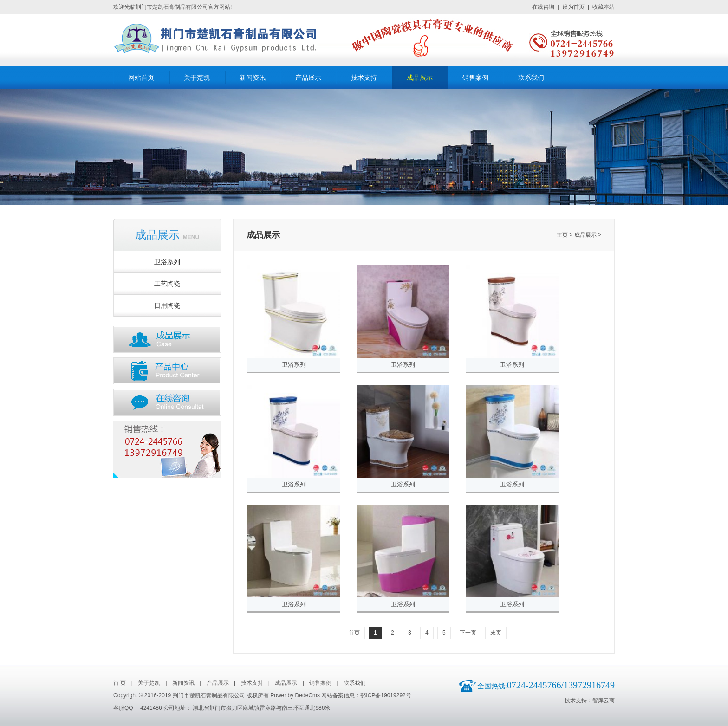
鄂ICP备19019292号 (386, 695)
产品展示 (308, 78)
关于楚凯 (197, 78)
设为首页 (573, 7)
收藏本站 (604, 7)
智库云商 (604, 700)
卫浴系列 (294, 365)
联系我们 (531, 78)
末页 (496, 633)
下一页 (468, 633)
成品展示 (420, 78)
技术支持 (364, 78)
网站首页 (141, 78)
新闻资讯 (253, 78)
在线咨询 (543, 7)
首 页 (120, 683)
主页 (562, 235)
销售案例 (475, 78)
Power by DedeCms (295, 695)
